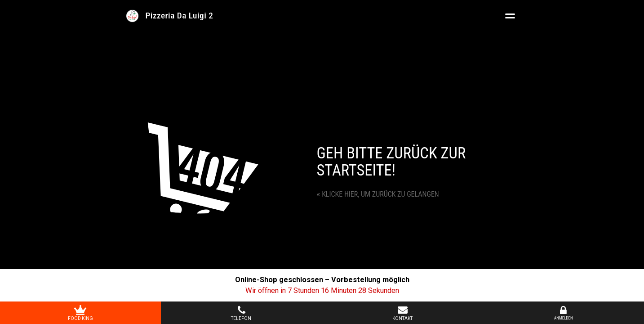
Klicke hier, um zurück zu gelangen (378, 194)
